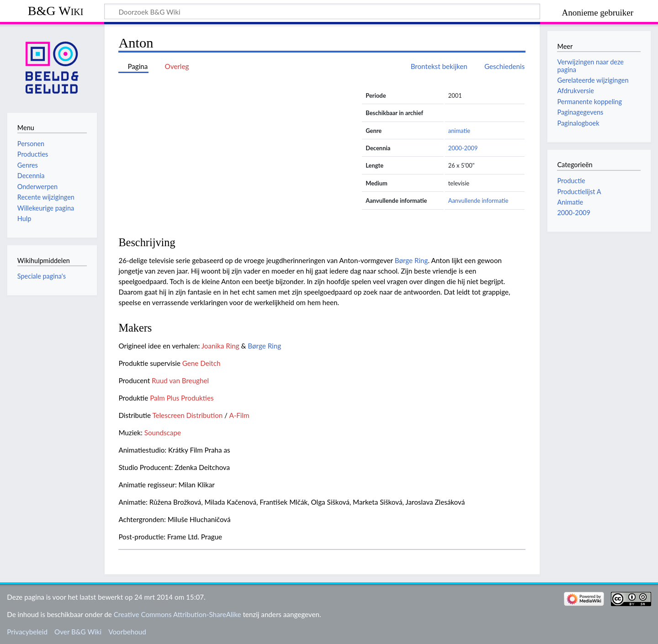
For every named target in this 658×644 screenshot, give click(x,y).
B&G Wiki (56, 11)
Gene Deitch (202, 363)
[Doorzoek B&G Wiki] (322, 11)
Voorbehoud (127, 632)
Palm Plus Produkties (182, 398)
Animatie (570, 202)
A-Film (239, 415)
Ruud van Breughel (180, 380)
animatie (459, 131)
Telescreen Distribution (187, 415)
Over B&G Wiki (78, 632)
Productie (571, 181)
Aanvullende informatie (478, 201)
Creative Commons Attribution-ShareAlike (178, 614)
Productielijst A (579, 192)
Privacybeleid (27, 632)
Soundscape (163, 433)
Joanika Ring (220, 346)
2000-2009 (463, 148)
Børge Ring (411, 260)
